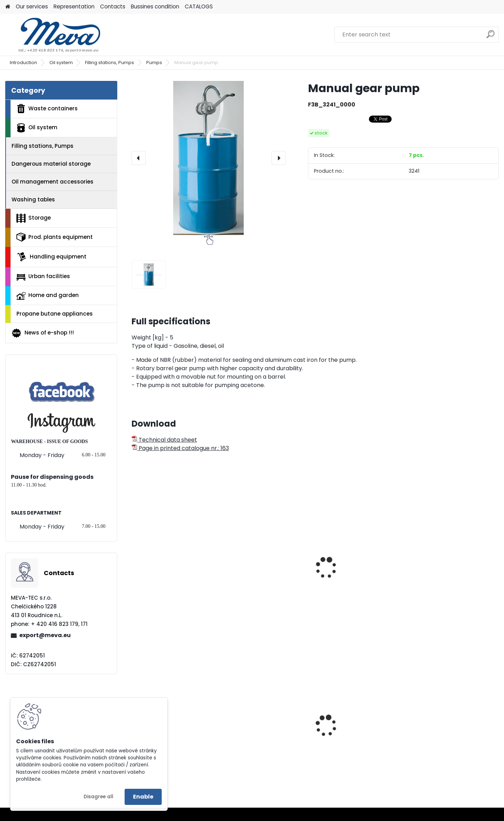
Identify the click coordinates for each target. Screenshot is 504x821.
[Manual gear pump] (209, 158)
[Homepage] (8, 7)
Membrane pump (346, 569)
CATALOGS (199, 6)
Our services (32, 6)
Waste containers (47, 109)
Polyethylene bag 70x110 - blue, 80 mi (357, 741)
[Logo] (53, 35)
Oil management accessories (52, 182)
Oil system (61, 63)
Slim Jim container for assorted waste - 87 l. (260, 741)
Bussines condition (155, 6)
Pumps (154, 63)
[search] (491, 37)
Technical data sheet (164, 440)
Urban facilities (43, 276)
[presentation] (139, 158)
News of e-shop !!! (43, 333)
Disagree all (99, 797)
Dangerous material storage (51, 164)
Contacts (113, 6)
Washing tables (33, 199)
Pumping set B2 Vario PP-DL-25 (450, 573)
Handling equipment (51, 257)
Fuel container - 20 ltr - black (168, 741)
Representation (74, 6)
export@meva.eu (45, 635)
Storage (34, 218)
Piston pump (153, 585)
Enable (143, 797)
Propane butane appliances (55, 314)
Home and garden (48, 296)
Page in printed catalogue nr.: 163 (180, 448)
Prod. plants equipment (55, 237)
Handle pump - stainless (264, 585)
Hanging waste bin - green (452, 739)
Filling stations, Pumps (110, 63)
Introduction (23, 63)
